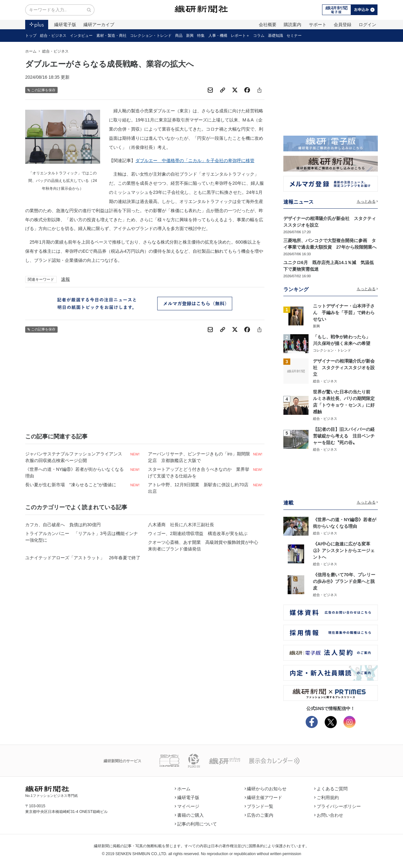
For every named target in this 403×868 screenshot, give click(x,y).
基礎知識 (275, 36)
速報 (65, 279)
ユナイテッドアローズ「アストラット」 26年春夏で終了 (83, 558)
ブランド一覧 (259, 806)
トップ (31, 36)
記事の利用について (196, 824)
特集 (201, 36)
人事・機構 (218, 36)
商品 (179, 36)
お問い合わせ (329, 815)
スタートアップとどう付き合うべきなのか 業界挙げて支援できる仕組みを (199, 473)
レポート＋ (240, 36)
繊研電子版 (65, 25)
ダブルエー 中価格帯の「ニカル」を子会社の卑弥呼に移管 (195, 161)
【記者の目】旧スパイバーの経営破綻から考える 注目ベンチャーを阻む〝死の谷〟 (344, 436)
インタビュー (81, 36)
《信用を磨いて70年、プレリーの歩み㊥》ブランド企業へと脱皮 (344, 581)
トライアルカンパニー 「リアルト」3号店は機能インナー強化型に (82, 537)
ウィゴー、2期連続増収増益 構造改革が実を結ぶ (198, 533)
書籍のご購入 (189, 815)
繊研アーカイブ (99, 25)
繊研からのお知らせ (266, 789)
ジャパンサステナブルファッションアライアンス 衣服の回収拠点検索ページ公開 (76, 457)
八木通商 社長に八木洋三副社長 (181, 525)
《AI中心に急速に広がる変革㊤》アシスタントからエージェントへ (344, 550)
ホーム (31, 51)
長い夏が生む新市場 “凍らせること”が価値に (71, 485)
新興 (190, 36)
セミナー (294, 36)
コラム (259, 36)
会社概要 (268, 25)
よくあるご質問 (331, 789)
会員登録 (343, 25)
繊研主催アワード (264, 798)
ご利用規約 (326, 798)
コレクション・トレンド (151, 36)
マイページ (187, 806)
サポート (318, 25)
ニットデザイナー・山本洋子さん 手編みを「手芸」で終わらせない (344, 313)
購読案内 (292, 25)
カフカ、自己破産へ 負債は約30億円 (63, 525)
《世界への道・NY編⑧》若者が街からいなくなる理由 (74, 473)
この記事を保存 (41, 90)
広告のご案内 (259, 815)
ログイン (367, 25)
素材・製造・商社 (111, 36)
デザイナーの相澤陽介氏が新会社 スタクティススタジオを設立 (344, 368)
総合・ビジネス (53, 36)
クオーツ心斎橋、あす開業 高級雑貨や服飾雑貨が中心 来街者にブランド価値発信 (205, 546)
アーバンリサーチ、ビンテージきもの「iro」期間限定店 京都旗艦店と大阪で (199, 457)
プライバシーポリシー (338, 806)
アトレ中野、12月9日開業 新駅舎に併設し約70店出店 (198, 488)
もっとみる (367, 201)
